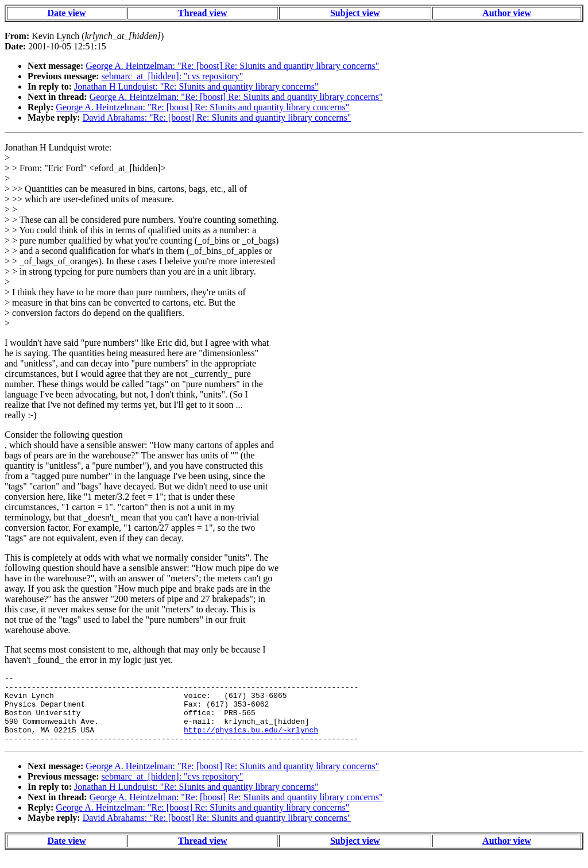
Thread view (202, 13)
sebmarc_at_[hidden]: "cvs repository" (173, 76)
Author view (507, 13)
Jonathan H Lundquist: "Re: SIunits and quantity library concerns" (196, 86)
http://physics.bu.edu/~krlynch (251, 742)
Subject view (355, 13)
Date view (66, 13)
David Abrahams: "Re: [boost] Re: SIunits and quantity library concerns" (217, 117)
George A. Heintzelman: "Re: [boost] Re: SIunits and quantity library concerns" (232, 66)
